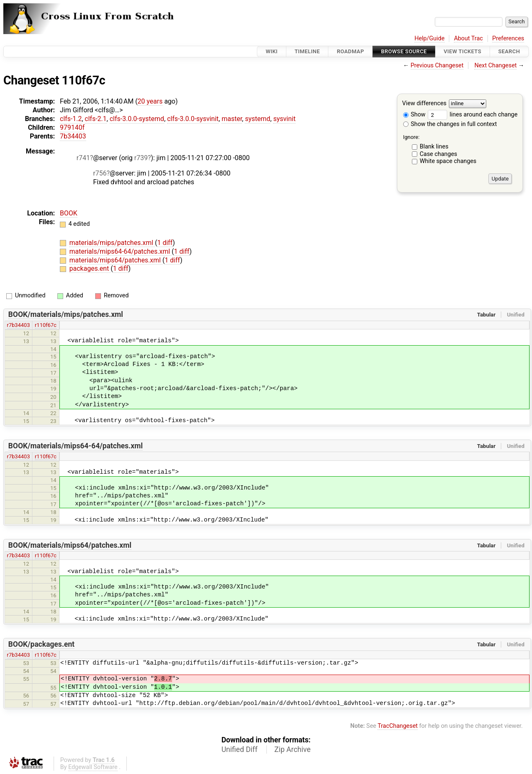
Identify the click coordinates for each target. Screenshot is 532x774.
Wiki (272, 51)
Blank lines (434, 147)
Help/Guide (429, 38)
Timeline (307, 51)
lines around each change (473, 115)
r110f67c (46, 325)
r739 (141, 158)
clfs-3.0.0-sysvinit (193, 119)
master (232, 119)
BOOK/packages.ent (42, 644)
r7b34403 (18, 325)
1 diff (165, 243)
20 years (150, 101)
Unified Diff (240, 749)
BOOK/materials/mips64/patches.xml (70, 545)
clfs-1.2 (71, 119)
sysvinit (284, 119)
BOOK (69, 213)
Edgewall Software (93, 767)
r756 (100, 173)
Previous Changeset (437, 66)
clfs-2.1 (96, 119)
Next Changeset (495, 66)
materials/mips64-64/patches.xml (121, 251)
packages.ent (90, 268)
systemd (257, 119)
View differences (425, 104)
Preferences (508, 38)
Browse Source (404, 51)
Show (414, 115)
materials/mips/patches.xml (112, 243)
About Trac (468, 38)
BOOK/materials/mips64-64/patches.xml (76, 446)
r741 (83, 158)
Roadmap (350, 51)
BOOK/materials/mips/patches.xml (66, 314)
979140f (72, 127)
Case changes (438, 154)
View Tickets (463, 51)
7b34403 (73, 136)
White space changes (448, 161)
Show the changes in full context (450, 124)
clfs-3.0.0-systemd (137, 119)
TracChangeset (398, 726)
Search (509, 51)
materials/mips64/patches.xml (116, 260)
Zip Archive (292, 749)
